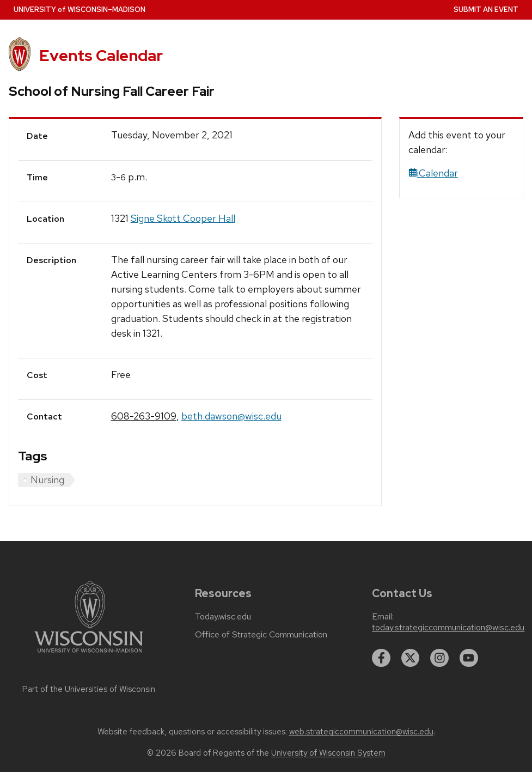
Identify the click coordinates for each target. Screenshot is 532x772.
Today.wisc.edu (223, 617)
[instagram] (439, 658)
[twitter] (411, 658)
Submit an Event (486, 10)
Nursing (47, 480)
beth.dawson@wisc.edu (231, 416)
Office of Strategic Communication (261, 635)
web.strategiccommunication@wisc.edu (361, 732)
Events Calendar (101, 56)
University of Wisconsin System (328, 753)
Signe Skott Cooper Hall (183, 218)
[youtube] (469, 658)
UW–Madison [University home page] (80, 10)
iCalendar (433, 173)
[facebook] (381, 658)
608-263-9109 (144, 416)
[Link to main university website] (89, 655)
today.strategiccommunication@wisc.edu (448, 628)
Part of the (89, 689)
